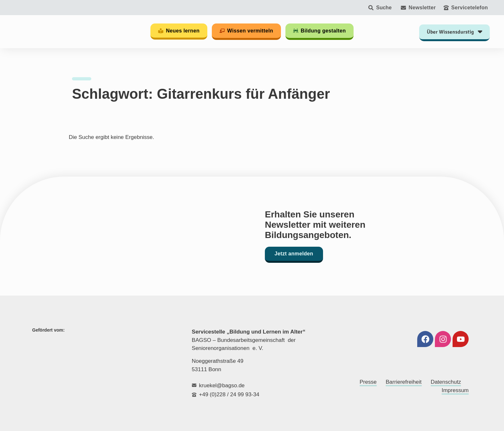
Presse (368, 382)
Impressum (455, 390)
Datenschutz (446, 382)
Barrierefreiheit (404, 382)
